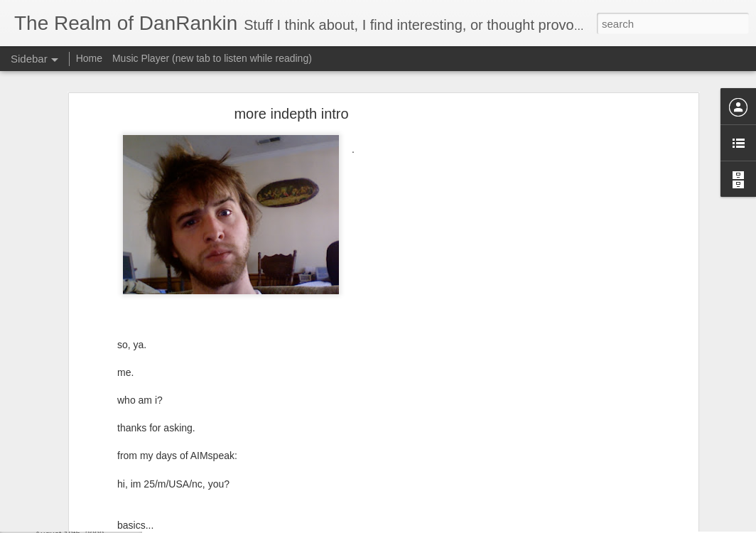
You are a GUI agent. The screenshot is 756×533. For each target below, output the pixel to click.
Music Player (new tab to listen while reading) (212, 58)
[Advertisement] (572, 276)
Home (89, 58)
